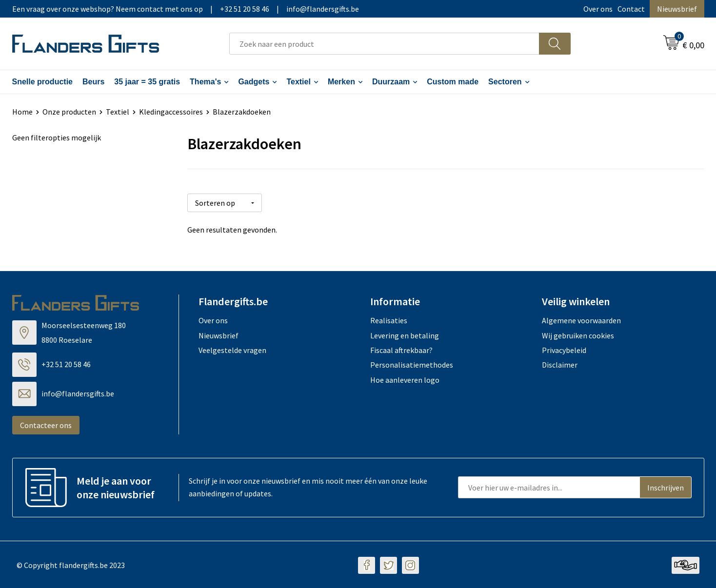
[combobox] (384, 44)
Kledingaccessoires (171, 112)
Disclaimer (560, 364)
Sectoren (505, 82)
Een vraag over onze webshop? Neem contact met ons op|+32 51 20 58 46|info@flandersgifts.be (186, 9)
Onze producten (69, 112)
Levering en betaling (405, 334)
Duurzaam (391, 82)
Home (22, 112)
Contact (631, 9)
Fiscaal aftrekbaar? (401, 349)
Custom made (453, 82)
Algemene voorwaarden (581, 319)
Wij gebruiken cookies (578, 334)
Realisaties (389, 319)
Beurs (93, 82)
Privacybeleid (564, 349)
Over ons (598, 9)
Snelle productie (42, 82)
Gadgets (254, 82)
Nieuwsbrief (677, 9)
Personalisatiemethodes (412, 364)
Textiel (298, 82)
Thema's (205, 82)
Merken (341, 82)
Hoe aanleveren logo (405, 379)
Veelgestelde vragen (232, 349)
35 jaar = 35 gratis (147, 82)
